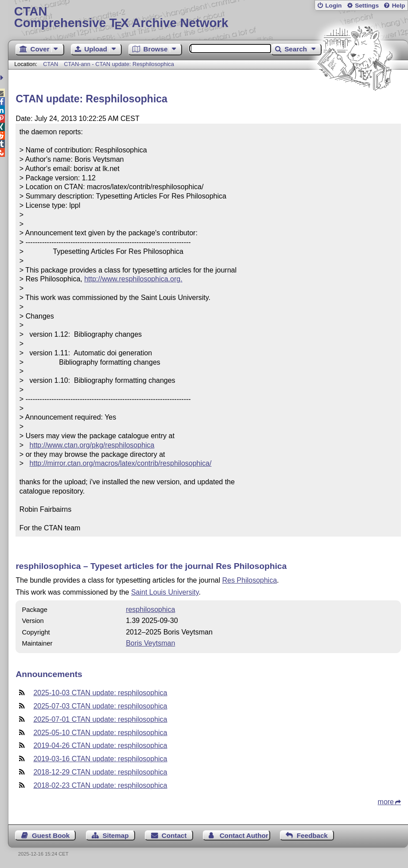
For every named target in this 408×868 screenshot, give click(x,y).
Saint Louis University (165, 592)
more (386, 802)
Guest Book (51, 835)
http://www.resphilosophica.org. (133, 279)
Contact (174, 835)
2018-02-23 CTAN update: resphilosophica (100, 785)
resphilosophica (150, 609)
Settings (367, 6)
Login (333, 6)
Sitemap (115, 835)
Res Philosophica (249, 580)
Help (399, 6)
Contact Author (244, 835)
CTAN (51, 64)
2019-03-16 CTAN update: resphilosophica (100, 759)
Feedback (312, 835)
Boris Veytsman (150, 643)
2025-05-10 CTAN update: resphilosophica (100, 733)
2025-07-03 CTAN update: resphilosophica (100, 706)
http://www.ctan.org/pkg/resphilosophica (92, 445)
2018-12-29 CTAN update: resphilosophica (100, 772)
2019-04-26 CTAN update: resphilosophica (100, 745)
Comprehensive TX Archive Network (208, 18)
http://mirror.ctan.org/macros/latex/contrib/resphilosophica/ (121, 463)
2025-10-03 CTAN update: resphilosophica (100, 693)
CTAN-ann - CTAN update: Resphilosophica (119, 64)
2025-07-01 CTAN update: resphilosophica (100, 719)
